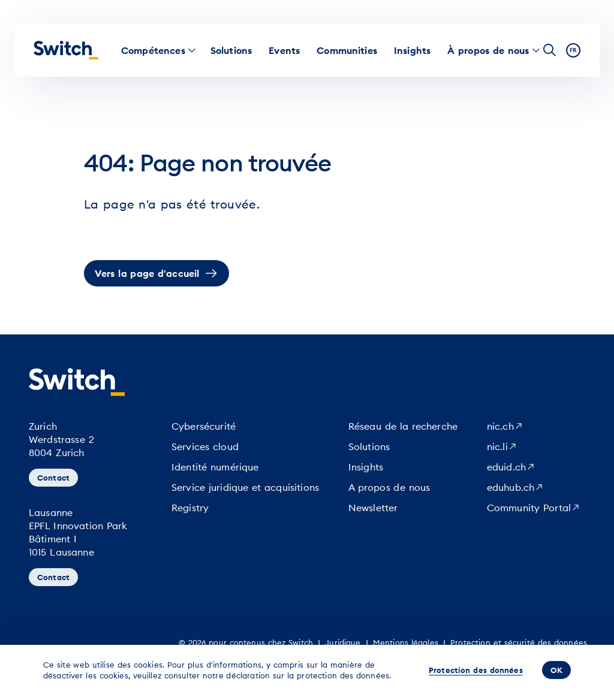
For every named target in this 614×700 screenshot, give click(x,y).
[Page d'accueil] (66, 50)
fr (573, 50)
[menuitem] (153, 50)
